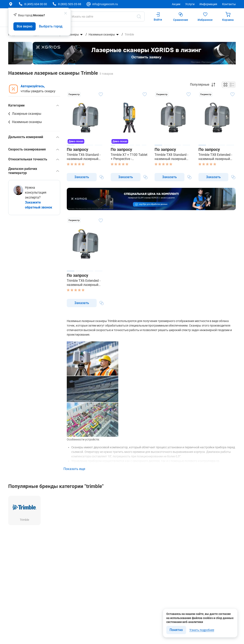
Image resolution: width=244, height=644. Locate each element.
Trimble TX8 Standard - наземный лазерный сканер (171, 157)
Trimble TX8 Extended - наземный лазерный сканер (215, 157)
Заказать (82, 177)
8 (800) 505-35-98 (70, 4)
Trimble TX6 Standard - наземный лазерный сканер (84, 157)
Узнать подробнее (202, 630)
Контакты (229, 4)
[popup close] (66, 13)
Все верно (25, 26)
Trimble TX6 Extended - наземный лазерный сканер (84, 283)
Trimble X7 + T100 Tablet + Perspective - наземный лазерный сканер (129, 157)
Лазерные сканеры (27, 114)
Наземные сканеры (102, 34)
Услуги (190, 4)
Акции (176, 4)
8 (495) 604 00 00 (36, 4)
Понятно (176, 630)
